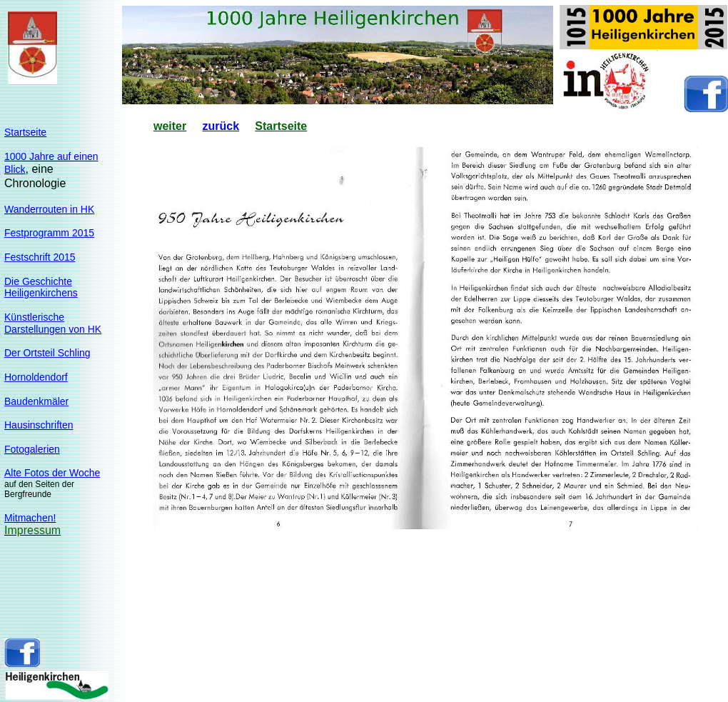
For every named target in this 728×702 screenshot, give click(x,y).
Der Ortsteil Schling (47, 353)
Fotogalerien (32, 449)
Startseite (25, 132)
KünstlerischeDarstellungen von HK (53, 323)
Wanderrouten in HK (49, 209)
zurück (221, 126)
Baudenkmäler (36, 401)
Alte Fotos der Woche (52, 473)
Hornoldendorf (36, 377)
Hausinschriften (39, 425)
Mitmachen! (30, 518)
